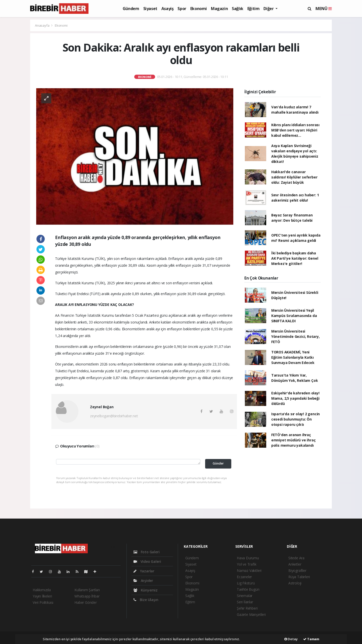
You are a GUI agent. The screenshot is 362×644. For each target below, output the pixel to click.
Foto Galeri (147, 552)
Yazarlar (144, 571)
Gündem (131, 9)
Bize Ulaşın (146, 600)
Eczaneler (244, 577)
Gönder (218, 463)
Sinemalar (245, 596)
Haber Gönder (86, 602)
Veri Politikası (43, 602)
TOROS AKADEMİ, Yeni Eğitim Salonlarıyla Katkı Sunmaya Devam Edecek (293, 357)
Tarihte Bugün (248, 589)
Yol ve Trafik (247, 564)
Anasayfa (42, 25)
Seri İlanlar (245, 602)
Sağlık (238, 9)
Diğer (269, 9)
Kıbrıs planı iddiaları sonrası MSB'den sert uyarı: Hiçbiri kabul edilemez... (295, 130)
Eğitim (254, 9)
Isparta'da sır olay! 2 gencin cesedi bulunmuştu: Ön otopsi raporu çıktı (296, 419)
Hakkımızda (42, 590)
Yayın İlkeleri (42, 596)
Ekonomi (199, 9)
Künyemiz (146, 590)
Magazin (219, 9)
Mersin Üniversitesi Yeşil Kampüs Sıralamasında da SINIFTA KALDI (294, 316)
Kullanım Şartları (87, 590)
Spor (182, 9)
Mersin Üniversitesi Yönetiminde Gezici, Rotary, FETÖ (296, 336)
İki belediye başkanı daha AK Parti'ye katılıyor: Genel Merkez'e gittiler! (295, 258)
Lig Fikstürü (246, 583)
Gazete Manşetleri (251, 614)
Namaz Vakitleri (249, 570)
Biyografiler (297, 570)
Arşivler (143, 581)
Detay (291, 639)
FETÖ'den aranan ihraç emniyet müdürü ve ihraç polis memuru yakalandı (293, 440)
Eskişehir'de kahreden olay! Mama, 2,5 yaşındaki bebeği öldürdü (295, 398)
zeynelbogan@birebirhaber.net (114, 416)
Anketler (295, 564)
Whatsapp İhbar (87, 596)
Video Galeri (147, 561)
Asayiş (168, 9)
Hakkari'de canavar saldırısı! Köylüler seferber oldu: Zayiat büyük (294, 177)
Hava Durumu (248, 558)
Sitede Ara (296, 558)
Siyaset (150, 9)
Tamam (311, 639)
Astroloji (295, 583)
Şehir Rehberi (247, 608)
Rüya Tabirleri (299, 577)
